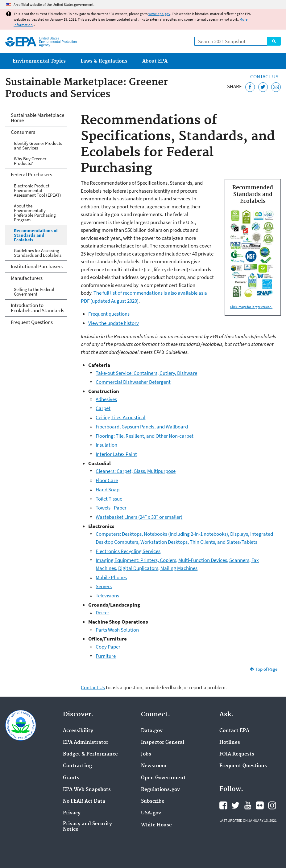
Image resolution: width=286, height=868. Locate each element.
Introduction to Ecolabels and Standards (37, 308)
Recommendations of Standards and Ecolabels (36, 235)
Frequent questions (109, 314)
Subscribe (153, 801)
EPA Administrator (86, 743)
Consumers (23, 132)
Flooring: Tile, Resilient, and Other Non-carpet (145, 436)
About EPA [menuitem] (155, 61)
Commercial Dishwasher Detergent (133, 382)
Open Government (163, 778)
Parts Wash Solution (117, 630)
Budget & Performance (90, 754)
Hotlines (230, 743)
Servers (104, 586)
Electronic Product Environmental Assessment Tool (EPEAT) (37, 190)
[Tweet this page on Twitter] (263, 87)
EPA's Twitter (235, 805)
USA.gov (151, 813)
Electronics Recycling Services (128, 551)
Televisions (107, 596)
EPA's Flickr (260, 805)
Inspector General (163, 743)
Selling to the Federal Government (34, 292)
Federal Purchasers (31, 174)
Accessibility (78, 731)
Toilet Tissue (109, 499)
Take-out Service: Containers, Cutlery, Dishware (146, 373)
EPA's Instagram (272, 805)
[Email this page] (276, 87)
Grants (71, 778)
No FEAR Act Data (84, 801)
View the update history (114, 323)
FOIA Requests (237, 754)
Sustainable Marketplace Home (37, 118)
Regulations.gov (160, 790)
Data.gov (152, 731)
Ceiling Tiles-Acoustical (120, 417)
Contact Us (264, 76)
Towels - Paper (111, 508)
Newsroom (154, 766)
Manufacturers (27, 278)
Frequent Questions (32, 322)
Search (274, 41)
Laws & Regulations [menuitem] (104, 61)
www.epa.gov (159, 14)
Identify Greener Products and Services (38, 145)
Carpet (103, 408)
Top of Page (266, 669)
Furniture (106, 656)
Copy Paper (108, 647)
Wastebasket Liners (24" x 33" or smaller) (139, 517)
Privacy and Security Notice (87, 827)
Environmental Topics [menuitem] (39, 61)
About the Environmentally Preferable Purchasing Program (35, 213)
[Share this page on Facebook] (250, 87)
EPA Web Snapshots (87, 790)
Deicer (102, 612)
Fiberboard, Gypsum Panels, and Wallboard (142, 427)
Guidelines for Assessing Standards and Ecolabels (38, 253)
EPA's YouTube (248, 805)
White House (156, 825)
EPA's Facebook (223, 805)
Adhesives (106, 399)
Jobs (146, 754)
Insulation (106, 445)
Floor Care (107, 480)
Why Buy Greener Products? (30, 161)
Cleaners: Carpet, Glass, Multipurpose (136, 471)
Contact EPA (234, 731)
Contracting (77, 766)
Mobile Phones (111, 577)
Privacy (72, 813)
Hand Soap (108, 489)
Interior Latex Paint (116, 454)
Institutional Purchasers (37, 266)
